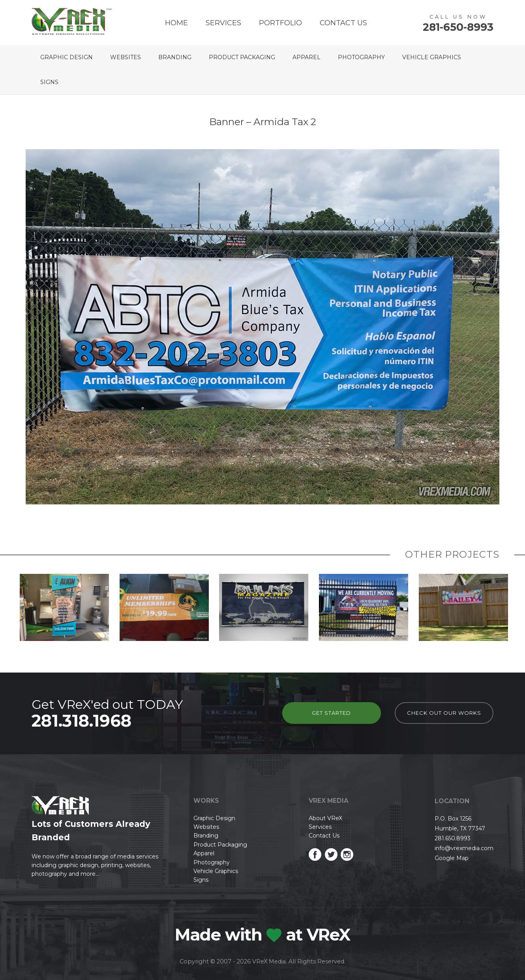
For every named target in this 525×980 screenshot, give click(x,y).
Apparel (307, 57)
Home (176, 23)
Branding (175, 57)
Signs (49, 82)
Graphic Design (67, 57)
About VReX (325, 818)
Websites (126, 57)
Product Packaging (242, 57)
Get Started (331, 713)
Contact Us (343, 23)
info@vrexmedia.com (464, 848)
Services (223, 23)
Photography (361, 57)
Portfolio (280, 23)
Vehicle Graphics (432, 57)
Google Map (452, 858)
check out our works (444, 713)
